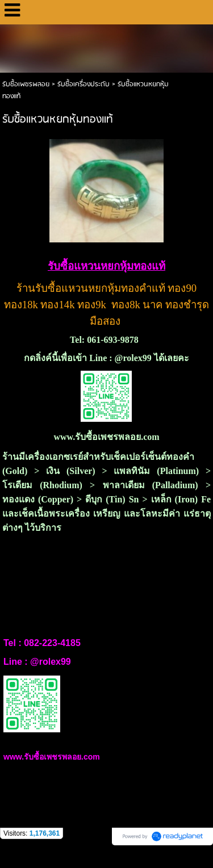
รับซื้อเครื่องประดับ (83, 84)
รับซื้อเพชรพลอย (26, 84)
